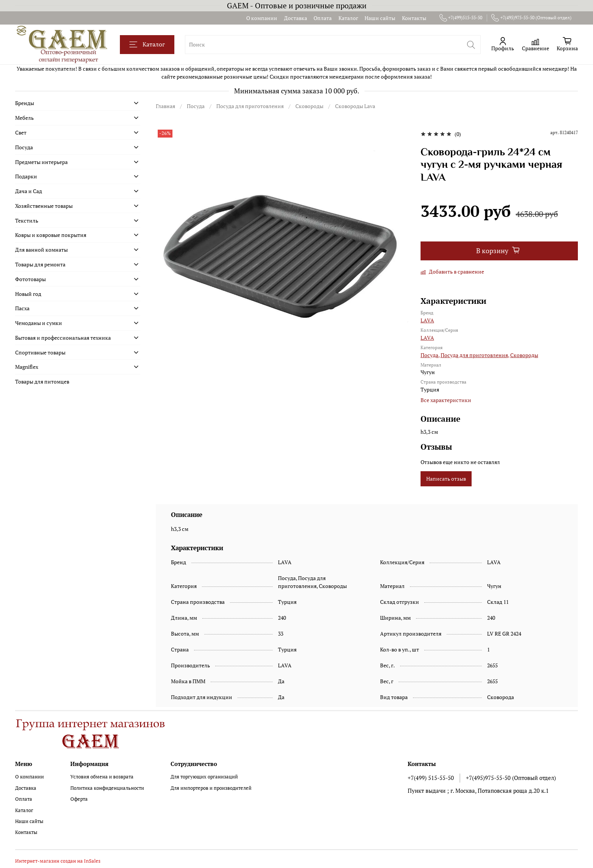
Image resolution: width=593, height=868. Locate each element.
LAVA (427, 320)
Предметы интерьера (41, 162)
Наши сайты (380, 18)
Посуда (196, 106)
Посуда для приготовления (250, 106)
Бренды (25, 103)
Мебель (24, 118)
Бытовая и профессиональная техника (63, 338)
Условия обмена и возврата (102, 777)
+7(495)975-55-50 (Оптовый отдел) (531, 18)
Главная (165, 106)
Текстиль (27, 220)
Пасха (22, 308)
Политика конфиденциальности (107, 788)
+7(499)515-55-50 (461, 18)
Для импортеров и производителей (211, 788)
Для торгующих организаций (204, 777)
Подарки (26, 176)
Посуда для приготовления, (475, 355)
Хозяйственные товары (44, 206)
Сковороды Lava (355, 106)
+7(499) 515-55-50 (431, 778)
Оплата (323, 18)
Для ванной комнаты (41, 250)
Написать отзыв (446, 479)
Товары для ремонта (40, 264)
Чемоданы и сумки (39, 323)
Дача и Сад (29, 191)
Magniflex (27, 367)
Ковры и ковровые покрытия (51, 235)
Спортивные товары (40, 352)
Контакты (414, 18)
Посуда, (430, 355)
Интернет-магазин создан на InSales (58, 861)
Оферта (79, 799)
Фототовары (30, 279)
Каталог (348, 18)
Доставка (296, 18)
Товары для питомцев (42, 381)
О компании (262, 18)
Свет (21, 132)
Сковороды (309, 106)
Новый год (28, 294)
